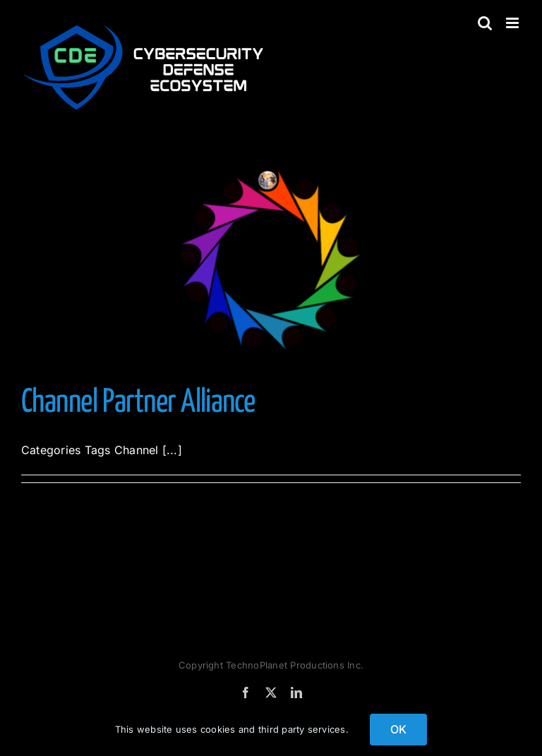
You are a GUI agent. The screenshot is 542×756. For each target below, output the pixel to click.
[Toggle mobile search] (485, 23)
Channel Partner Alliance (138, 403)
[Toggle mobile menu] (513, 23)
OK (398, 729)
